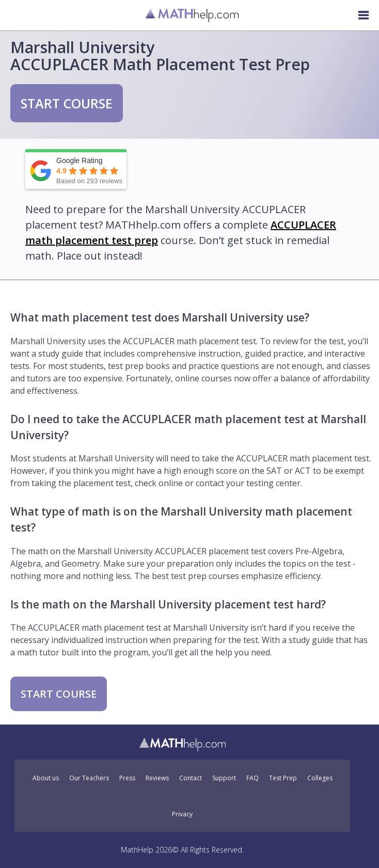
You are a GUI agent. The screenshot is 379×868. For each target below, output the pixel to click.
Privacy (182, 814)
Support (224, 778)
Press (127, 778)
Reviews (157, 778)
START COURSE (67, 103)
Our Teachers (89, 778)
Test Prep (283, 778)
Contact (191, 778)
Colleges (320, 778)
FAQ (252, 778)
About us (46, 778)
